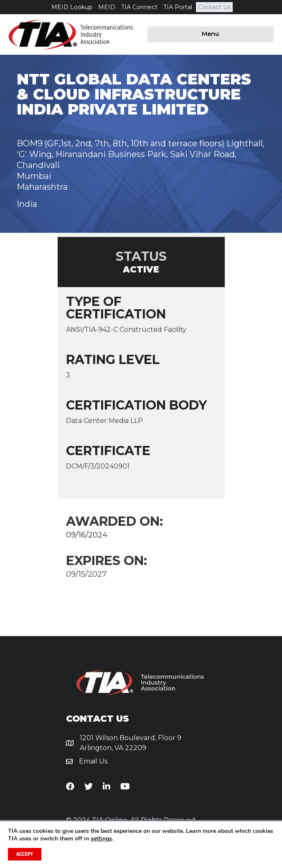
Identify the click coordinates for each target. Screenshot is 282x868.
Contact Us (214, 7)
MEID (107, 7)
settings (101, 839)
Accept (25, 854)
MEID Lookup (72, 7)
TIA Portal (178, 7)
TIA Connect (139, 7)
